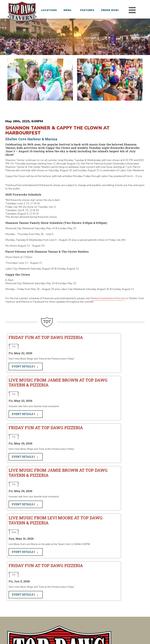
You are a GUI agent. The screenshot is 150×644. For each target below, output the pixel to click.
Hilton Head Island (39, 611)
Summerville (35, 620)
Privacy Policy (71, 633)
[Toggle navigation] (133, 10)
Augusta (33, 598)
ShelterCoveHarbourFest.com (108, 327)
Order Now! (110, 10)
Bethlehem (34, 603)
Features (87, 10)
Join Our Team (73, 598)
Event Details (26, 403)
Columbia (33, 607)
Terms (83, 633)
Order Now (71, 603)
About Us (70, 616)
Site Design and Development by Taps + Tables (75, 637)
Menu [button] (67, 10)
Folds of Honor (73, 611)
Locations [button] (48, 10)
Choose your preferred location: (80, 555)
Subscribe (66, 578)
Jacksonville (35, 616)
